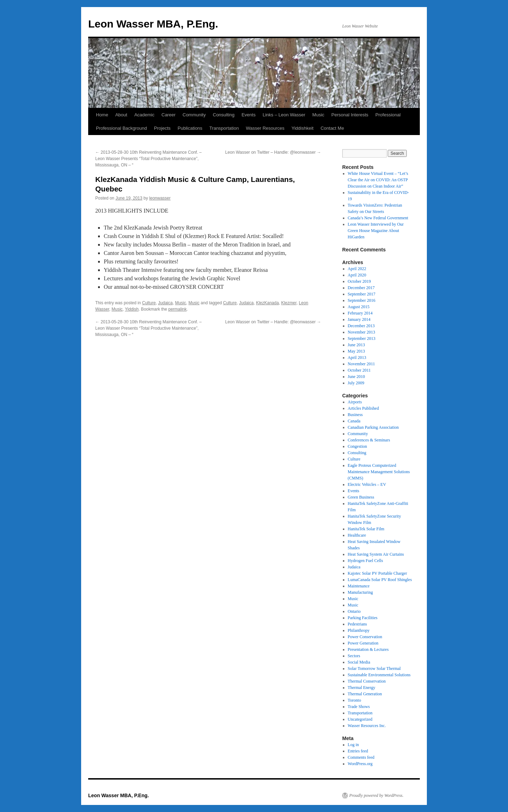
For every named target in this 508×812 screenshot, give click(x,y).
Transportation (224, 128)
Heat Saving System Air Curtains (376, 554)
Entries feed (358, 751)
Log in (353, 745)
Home (102, 115)
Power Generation (363, 643)
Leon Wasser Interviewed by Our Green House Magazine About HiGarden (376, 231)
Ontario (354, 611)
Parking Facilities (363, 618)
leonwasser (160, 198)
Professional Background (122, 128)
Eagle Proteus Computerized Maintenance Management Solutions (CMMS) (379, 472)
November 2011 (361, 364)
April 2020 (357, 275)
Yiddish (132, 309)
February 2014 (360, 313)
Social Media (359, 662)
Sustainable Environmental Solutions (379, 675)
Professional (388, 115)
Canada (354, 421)
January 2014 (359, 319)
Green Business (361, 497)
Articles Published (363, 408)
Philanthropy (359, 630)
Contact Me (332, 128)
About (121, 115)
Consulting (223, 115)
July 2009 (356, 383)
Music (318, 115)
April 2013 (357, 358)
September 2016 (362, 300)
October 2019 (359, 281)
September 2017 (362, 294)
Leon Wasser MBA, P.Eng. (153, 24)
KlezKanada (268, 303)
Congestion (358, 446)
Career (169, 115)
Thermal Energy (362, 688)
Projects (162, 128)
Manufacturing (360, 592)
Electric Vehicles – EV (367, 484)
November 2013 (362, 332)
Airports (355, 402)
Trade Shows (359, 707)
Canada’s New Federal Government (378, 218)
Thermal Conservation (367, 681)
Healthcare (357, 535)
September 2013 (362, 338)
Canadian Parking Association (373, 427)
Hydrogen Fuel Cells (365, 561)
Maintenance (359, 586)
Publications (190, 128)
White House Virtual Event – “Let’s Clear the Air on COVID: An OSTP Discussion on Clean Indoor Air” (378, 180)
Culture (149, 303)
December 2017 (361, 288)
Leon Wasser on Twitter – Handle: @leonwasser (273, 152)
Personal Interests (350, 115)
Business (355, 415)
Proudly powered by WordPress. (376, 795)
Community (194, 115)
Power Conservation (365, 637)
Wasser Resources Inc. (367, 726)
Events (249, 115)
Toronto (355, 700)
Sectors (354, 656)
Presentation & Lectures (368, 649)
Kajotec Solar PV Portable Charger (377, 573)
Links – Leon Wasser (284, 115)
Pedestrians (358, 624)
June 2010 (356, 377)
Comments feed (361, 757)
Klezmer (289, 303)
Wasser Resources (265, 128)
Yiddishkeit (302, 128)
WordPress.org (360, 764)
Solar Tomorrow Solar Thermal (374, 668)
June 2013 (356, 345)
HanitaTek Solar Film (366, 529)
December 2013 (361, 326)
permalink (177, 309)
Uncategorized (360, 719)
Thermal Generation (365, 694)
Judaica (165, 303)
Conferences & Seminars (369, 440)
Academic (144, 115)
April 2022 (357, 269)
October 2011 (359, 370)
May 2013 (356, 351)
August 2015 (359, 307)
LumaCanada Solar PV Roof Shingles (380, 580)
